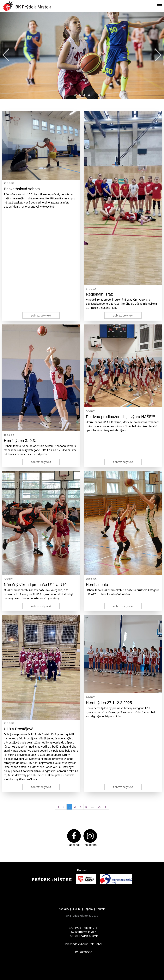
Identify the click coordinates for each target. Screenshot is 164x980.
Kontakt (100, 909)
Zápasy (88, 909)
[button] (75, 95)
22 (100, 807)
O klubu (76, 909)
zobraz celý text (41, 315)
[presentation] (6, 55)
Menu (158, 3)
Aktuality (64, 909)
